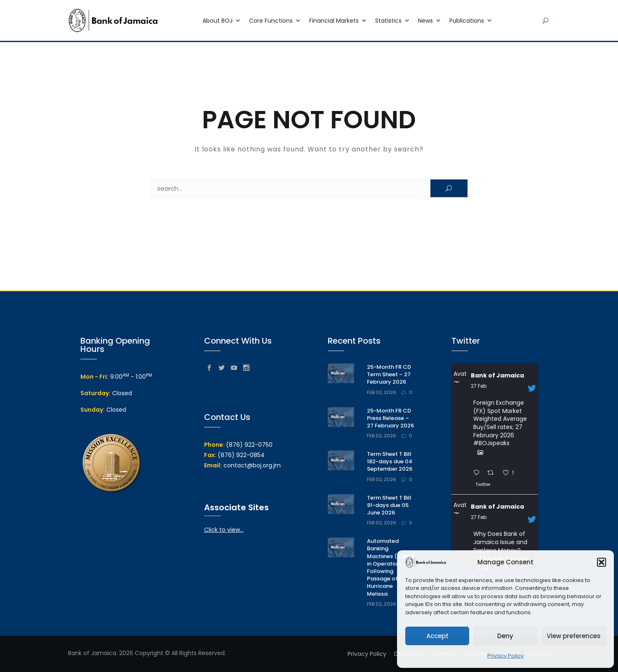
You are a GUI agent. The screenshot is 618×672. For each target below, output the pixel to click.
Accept (437, 636)
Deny (505, 636)
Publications (471, 21)
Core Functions (275, 21)
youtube (234, 367)
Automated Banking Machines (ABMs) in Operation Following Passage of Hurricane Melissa (391, 567)
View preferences (574, 636)
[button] (602, 562)
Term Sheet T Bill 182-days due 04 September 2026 (390, 461)
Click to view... (224, 530)
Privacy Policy (505, 656)
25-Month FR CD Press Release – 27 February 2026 (390, 418)
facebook (209, 367)
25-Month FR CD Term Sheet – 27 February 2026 (389, 374)
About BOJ (222, 21)
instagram (247, 367)
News (430, 21)
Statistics (392, 21)
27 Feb (479, 386)
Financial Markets (338, 21)
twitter (222, 367)
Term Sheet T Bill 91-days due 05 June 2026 (389, 505)
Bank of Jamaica (497, 375)
